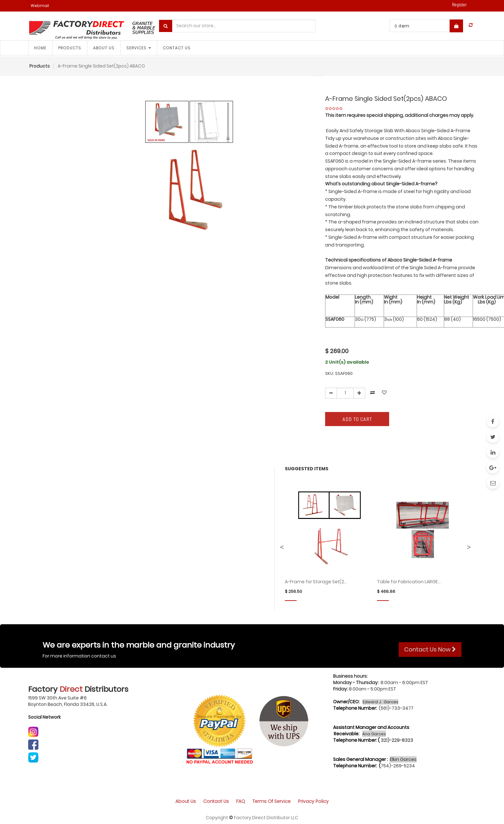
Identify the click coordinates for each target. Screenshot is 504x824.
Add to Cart (357, 419)
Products (40, 66)
